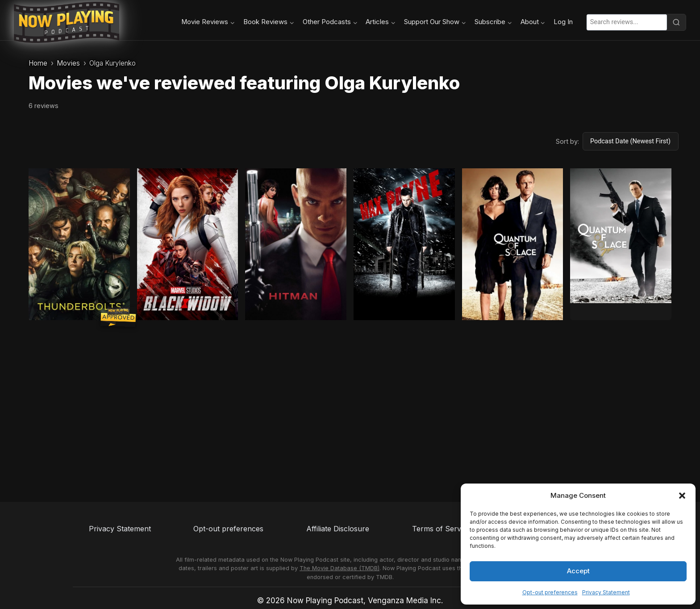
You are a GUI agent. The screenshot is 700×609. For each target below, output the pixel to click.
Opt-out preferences (550, 592)
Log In (563, 22)
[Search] (676, 22)
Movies (68, 63)
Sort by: (567, 141)
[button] (682, 496)
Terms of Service (441, 529)
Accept (578, 571)
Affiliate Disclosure (338, 529)
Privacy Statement (606, 592)
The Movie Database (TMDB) (340, 568)
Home (38, 63)
